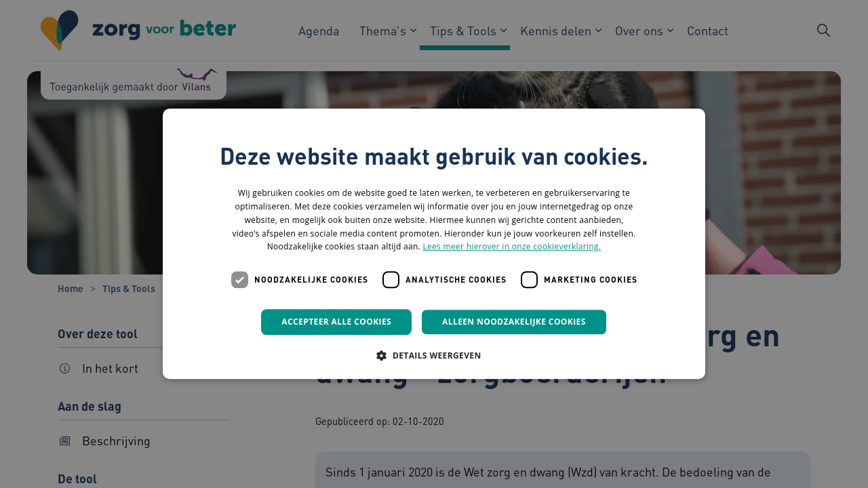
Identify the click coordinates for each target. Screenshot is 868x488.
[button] (434, 356)
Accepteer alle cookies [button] (336, 322)
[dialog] (434, 244)
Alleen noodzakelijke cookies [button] (514, 322)
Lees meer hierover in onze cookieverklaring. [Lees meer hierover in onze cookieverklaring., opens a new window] (512, 247)
